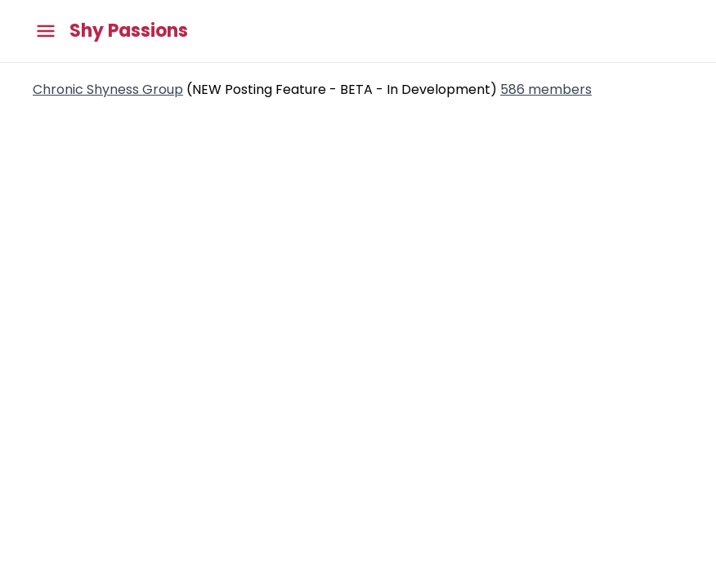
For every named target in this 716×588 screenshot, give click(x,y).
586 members (546, 89)
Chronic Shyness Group (108, 89)
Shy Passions (129, 31)
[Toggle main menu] (46, 31)
